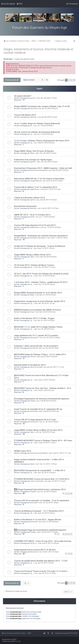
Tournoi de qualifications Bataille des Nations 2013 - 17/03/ (41, 561)
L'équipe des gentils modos (24, 59)
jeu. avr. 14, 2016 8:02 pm (44, 134)
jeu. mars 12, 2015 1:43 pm (45, 248)
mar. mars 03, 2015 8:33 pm (46, 257)
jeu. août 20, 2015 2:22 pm (53, 181)
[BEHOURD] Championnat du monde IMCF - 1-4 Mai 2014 (39, 470)
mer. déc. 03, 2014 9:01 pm (46, 312)
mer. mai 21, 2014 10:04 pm (45, 380)
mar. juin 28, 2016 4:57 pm (48, 117)
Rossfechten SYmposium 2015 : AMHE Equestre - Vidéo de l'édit (43, 168)
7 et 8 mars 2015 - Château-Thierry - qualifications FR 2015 (41, 282)
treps (32, 312)
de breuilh (34, 411)
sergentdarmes (36, 181)
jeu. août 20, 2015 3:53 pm (59, 170)
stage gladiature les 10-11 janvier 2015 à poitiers (36, 335)
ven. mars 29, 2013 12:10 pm (45, 573)
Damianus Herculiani (38, 238)
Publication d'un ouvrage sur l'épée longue (33, 160)
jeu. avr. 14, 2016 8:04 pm (44, 126)
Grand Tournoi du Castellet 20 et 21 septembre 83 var (38, 409)
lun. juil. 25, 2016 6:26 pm (48, 108)
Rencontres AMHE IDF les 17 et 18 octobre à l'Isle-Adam (39, 179)
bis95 (32, 217)
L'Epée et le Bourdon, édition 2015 (30, 198)
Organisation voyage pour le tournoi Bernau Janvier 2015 (40, 301)
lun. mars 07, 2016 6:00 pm (45, 143)
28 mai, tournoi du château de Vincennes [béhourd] (37, 132)
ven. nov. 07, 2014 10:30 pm (50, 338)
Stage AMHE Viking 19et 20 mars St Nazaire (34, 151)
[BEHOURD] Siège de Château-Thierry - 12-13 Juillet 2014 (40, 354)
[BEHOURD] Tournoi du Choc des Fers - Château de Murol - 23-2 (43, 388)
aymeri (33, 98)
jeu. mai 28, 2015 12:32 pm (47, 200)
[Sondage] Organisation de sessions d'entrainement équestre (42, 399)
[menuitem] (20, 4)
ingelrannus (35, 189)
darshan (33, 117)
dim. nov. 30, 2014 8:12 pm (44, 329)
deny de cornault (36, 367)
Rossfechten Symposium (25, 206)
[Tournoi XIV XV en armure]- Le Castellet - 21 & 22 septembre (42, 500)
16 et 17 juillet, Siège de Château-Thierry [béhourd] (37, 123)
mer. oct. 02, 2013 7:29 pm (49, 503)
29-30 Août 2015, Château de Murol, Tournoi (34, 265)
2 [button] (69, 80)
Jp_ (32, 126)
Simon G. (33, 543)
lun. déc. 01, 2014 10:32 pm (45, 320)
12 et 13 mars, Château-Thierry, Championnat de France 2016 (42, 141)
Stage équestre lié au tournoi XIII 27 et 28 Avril (35, 550)
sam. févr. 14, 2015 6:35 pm (45, 284)
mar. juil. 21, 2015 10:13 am (51, 189)
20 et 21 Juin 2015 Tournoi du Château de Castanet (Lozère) (41, 274)
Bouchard (34, 422)
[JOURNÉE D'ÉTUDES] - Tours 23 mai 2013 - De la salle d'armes (43, 541)
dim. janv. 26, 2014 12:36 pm (45, 473)
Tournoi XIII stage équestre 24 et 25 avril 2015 (35, 225)
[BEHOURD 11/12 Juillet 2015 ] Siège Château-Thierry (38, 327)
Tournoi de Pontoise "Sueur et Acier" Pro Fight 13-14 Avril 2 (41, 571)
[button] (74, 80)
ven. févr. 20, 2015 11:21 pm (45, 267)
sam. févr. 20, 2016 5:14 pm (46, 153)
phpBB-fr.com (16, 641)
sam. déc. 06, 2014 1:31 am (45, 303)
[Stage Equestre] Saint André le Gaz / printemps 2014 (41, 489)
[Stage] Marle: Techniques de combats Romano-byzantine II (41, 236)
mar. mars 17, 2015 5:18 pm (57, 238)
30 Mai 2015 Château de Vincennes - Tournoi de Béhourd (40, 246)
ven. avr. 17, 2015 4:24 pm (45, 217)
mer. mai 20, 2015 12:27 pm (48, 208)
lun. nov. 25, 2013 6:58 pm (47, 492)
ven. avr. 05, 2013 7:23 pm (44, 563)
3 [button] (72, 80)
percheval (34, 108)
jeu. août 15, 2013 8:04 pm (49, 522)
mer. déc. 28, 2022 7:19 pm (47, 98)
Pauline (33, 401)
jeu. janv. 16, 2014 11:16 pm (55, 481)
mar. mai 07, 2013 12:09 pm (49, 543)
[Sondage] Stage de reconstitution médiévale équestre (42, 530)
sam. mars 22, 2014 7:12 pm (45, 443)
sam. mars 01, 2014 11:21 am (60, 453)
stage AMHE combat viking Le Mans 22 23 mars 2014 (38, 430)
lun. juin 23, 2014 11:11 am (54, 367)
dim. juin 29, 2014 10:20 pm (47, 357)
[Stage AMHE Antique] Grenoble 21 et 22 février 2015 (38, 293)
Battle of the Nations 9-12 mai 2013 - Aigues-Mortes (38, 519)
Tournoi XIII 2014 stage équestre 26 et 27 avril (35, 420)
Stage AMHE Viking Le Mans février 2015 (32, 255)
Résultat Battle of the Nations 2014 (30, 365)
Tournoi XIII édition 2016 (25, 115)
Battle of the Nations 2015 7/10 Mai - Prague (34, 318)
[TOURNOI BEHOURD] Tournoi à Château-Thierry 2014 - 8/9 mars (43, 440)
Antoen (33, 357)
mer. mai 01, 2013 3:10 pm (49, 552)
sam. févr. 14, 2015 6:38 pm (45, 276)
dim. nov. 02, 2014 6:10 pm (49, 348)
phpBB (14, 639)
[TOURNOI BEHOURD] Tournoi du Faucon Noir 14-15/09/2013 (42, 479)
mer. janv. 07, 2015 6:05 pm (46, 295)
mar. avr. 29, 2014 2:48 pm (49, 422)
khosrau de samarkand (39, 170)
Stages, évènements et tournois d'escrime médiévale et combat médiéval (38, 51)
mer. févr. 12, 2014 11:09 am (46, 464)
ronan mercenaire (37, 481)
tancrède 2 (34, 338)
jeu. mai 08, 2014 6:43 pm (47, 401)
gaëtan (33, 162)
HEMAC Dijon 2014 (23, 451)
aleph (32, 295)
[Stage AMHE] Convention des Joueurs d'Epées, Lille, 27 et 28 (42, 106)
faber (32, 153)
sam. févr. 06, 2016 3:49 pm (47, 162)
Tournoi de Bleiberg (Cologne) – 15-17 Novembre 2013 (39, 511)
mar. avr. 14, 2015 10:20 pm (51, 227)
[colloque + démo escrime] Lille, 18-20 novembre (36, 346)
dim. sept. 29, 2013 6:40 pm (45, 513)
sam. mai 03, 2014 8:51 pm (49, 411)
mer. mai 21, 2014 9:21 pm (44, 390)
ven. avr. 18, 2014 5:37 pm (45, 432)
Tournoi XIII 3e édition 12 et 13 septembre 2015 (36, 187)
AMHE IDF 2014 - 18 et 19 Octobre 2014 (32, 215)
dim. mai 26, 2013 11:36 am (48, 532)
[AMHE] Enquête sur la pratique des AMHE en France (37, 310)
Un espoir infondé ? (23, 96)
